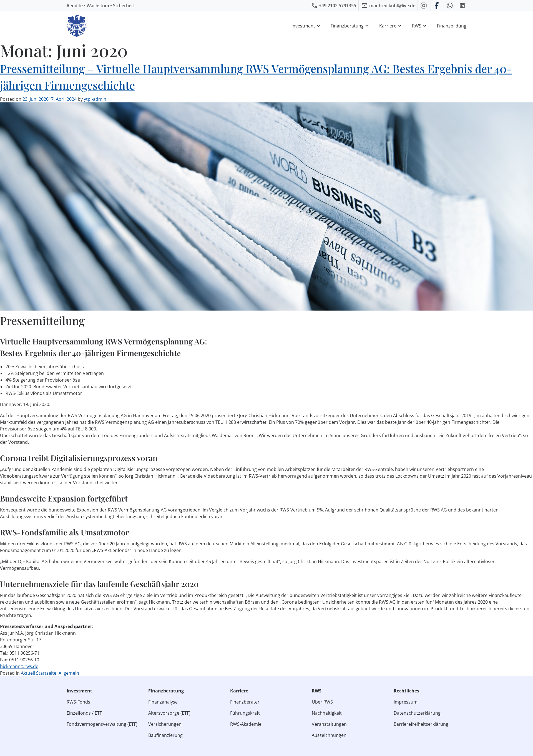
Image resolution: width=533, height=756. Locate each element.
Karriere (391, 26)
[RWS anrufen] (334, 6)
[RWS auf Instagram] (424, 6)
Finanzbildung (452, 26)
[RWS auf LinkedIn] (463, 6)
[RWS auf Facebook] (437, 6)
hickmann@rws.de (19, 666)
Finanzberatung (350, 26)
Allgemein (69, 673)
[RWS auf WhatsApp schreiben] (450, 6)
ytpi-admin (95, 99)
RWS (420, 26)
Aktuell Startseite (39, 673)
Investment (307, 26)
